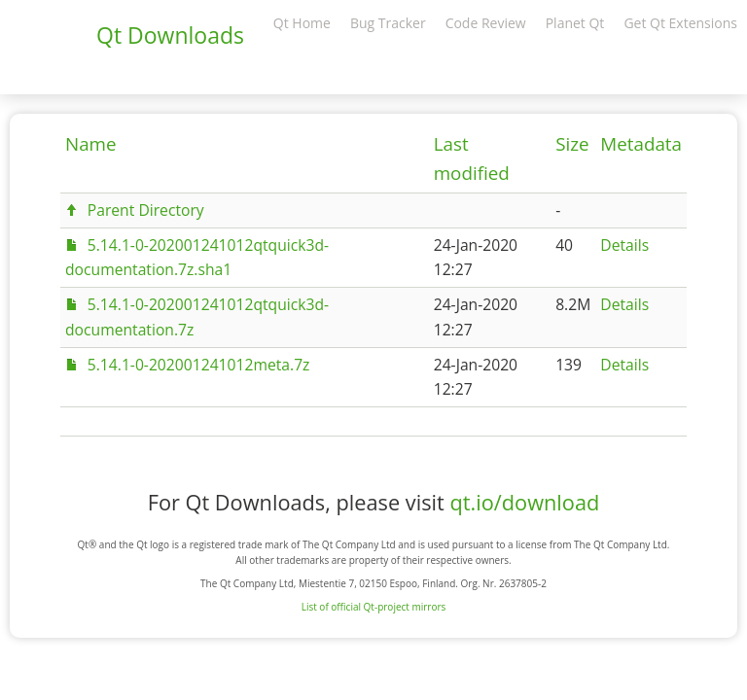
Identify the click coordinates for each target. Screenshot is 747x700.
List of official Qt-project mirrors (374, 607)
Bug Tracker (388, 23)
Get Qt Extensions (680, 23)
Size (572, 144)
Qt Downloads (170, 35)
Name (91, 144)
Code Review (486, 23)
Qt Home (302, 23)
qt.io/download (524, 502)
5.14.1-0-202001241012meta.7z (199, 365)
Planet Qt (575, 23)
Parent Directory (146, 210)
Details (624, 245)
